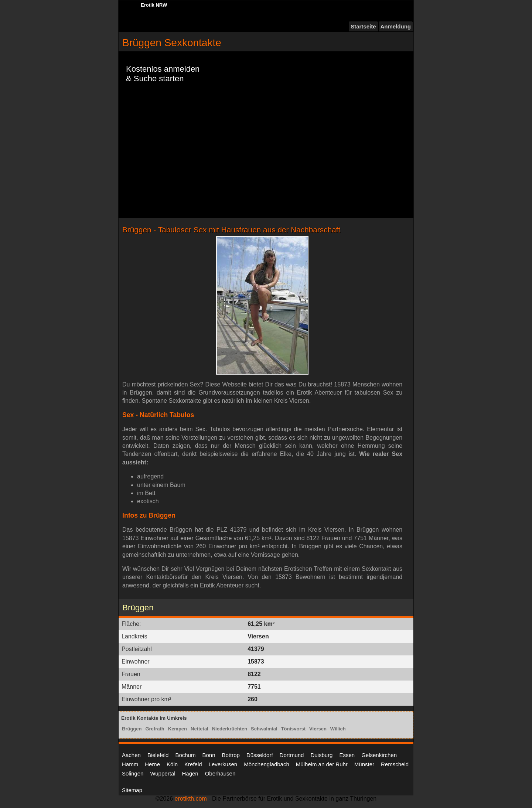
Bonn (209, 755)
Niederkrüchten (230, 729)
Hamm (130, 764)
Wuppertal (163, 773)
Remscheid (395, 764)
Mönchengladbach (267, 764)
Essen (347, 755)
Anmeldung (396, 26)
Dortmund (292, 755)
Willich (338, 729)
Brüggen (132, 729)
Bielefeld (158, 755)
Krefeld (193, 764)
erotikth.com (191, 799)
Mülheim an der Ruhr (322, 764)
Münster (364, 764)
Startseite (363, 26)
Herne (152, 764)
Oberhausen (220, 773)
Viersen (318, 729)
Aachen (131, 755)
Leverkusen (223, 764)
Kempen (178, 729)
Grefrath (155, 729)
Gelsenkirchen (379, 755)
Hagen (190, 773)
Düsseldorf (260, 755)
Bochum (185, 755)
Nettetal (199, 729)
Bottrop (231, 755)
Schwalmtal (264, 729)
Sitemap (132, 790)
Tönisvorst (293, 729)
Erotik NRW (154, 5)
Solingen (133, 773)
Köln (172, 764)
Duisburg (321, 755)
